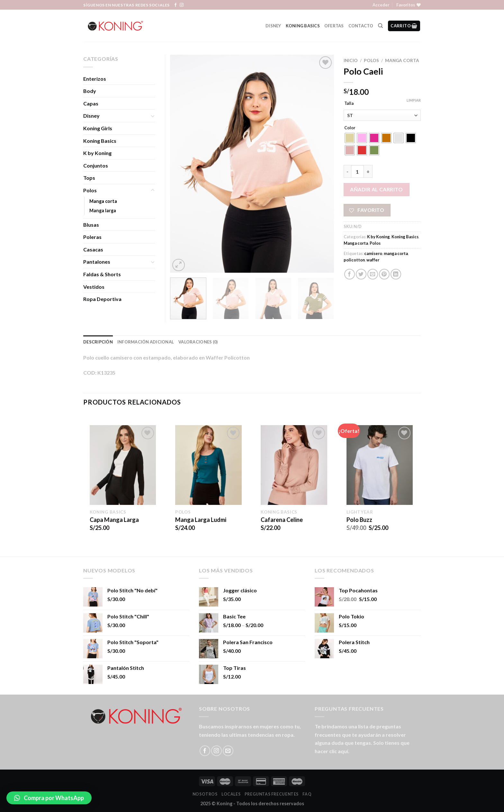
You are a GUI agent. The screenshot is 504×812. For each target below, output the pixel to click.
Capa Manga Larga (114, 520)
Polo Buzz (359, 520)
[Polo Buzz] (380, 465)
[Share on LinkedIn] (396, 274)
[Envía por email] (373, 274)
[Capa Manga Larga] (123, 465)
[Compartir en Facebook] (350, 274)
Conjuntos (96, 165)
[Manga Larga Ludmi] (208, 465)
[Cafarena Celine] (294, 465)
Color (350, 128)
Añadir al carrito (376, 189)
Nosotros (205, 794)
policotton (354, 260)
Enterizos (95, 79)
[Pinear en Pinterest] (384, 274)
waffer (373, 260)
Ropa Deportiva (102, 299)
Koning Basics (303, 26)
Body (90, 91)
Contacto (361, 26)
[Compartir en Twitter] (361, 274)
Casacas (93, 249)
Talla (349, 104)
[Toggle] (153, 116)
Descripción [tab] (98, 342)
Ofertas (334, 26)
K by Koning (378, 237)
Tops (89, 178)
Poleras (92, 237)
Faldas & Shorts (102, 274)
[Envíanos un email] (228, 751)
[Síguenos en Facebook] (175, 5)
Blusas (91, 225)
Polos (371, 60)
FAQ (307, 794)
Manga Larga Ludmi (201, 520)
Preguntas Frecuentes (272, 794)
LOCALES (231, 794)
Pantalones (97, 262)
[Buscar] (380, 26)
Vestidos (94, 287)
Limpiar (414, 100)
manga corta (396, 253)
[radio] (350, 138)
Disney (273, 26)
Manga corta (402, 60)
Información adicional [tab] (146, 342)
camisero (373, 253)
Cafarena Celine (282, 520)
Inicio (351, 60)
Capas (91, 103)
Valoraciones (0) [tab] (198, 342)
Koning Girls (98, 128)
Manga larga (103, 210)
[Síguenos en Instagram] (182, 5)
